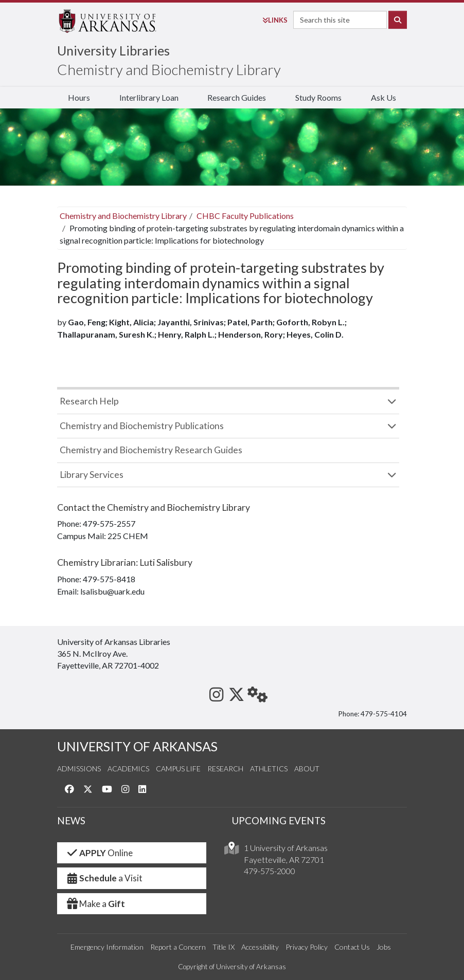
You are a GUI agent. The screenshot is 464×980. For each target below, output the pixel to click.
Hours (79, 97)
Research (225, 769)
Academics (128, 769)
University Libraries (113, 50)
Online (99, 853)
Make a (95, 904)
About (307, 769)
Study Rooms (318, 97)
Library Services (92, 475)
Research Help (89, 401)
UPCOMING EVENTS (279, 821)
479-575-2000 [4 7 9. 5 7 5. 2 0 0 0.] (270, 871)
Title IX (224, 947)
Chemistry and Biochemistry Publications (142, 426)
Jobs (384, 947)
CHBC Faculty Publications (245, 216)
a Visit (104, 878)
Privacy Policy (307, 947)
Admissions (79, 769)
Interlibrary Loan (149, 97)
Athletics (269, 769)
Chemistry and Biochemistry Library (169, 69)
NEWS (71, 821)
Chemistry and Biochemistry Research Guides (151, 450)
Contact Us (352, 947)
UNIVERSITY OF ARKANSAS (137, 746)
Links (275, 20)
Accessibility (260, 947)
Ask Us (383, 97)
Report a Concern (178, 947)
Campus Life (178, 769)
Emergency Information (107, 947)
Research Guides (237, 97)
